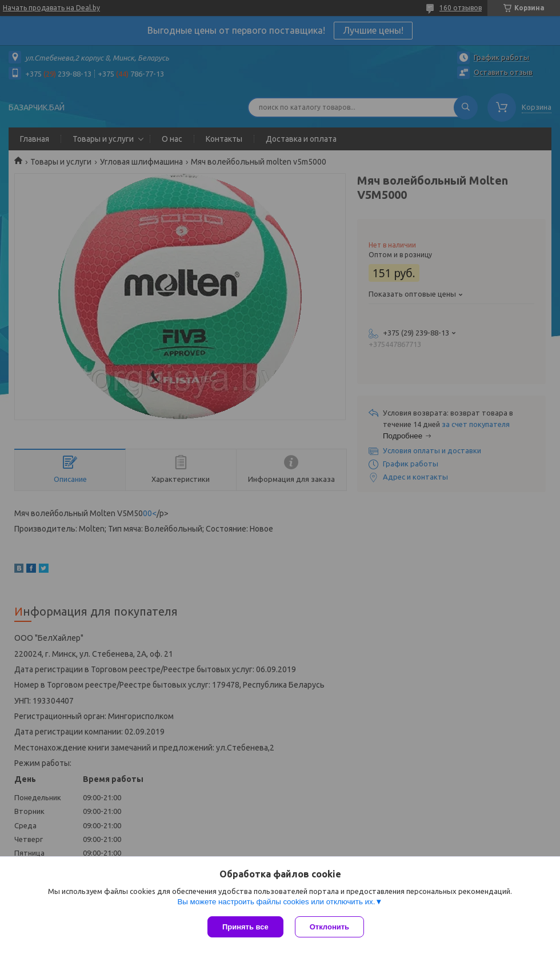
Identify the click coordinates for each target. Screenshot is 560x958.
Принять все (245, 927)
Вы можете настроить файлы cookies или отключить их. (276, 902)
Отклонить (329, 927)
